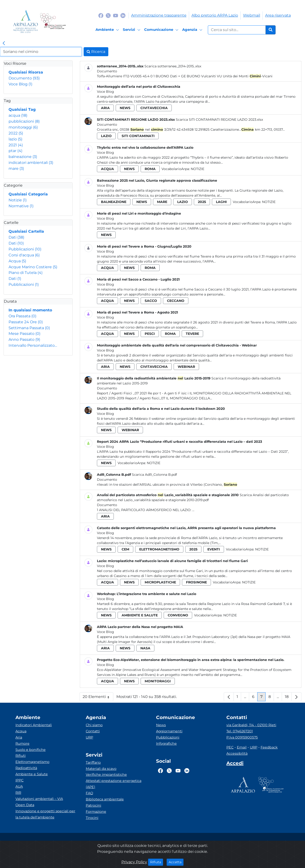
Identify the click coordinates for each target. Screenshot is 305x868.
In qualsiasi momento (30, 310)
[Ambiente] (108, 30)
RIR (18, 793)
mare (16, 169)
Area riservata (278, 15)
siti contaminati (138, 136)
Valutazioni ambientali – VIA (39, 799)
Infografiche (166, 743)
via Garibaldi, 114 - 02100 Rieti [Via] (251, 725)
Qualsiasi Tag (22, 109)
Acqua (17, 261)
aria (105, 108)
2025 (202, 202)
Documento (24, 78)
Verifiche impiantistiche (106, 775)
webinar (186, 367)
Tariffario (93, 762)
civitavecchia (154, 108)
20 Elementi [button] (98, 698)
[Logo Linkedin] (123, 15)
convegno (178, 615)
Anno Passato (24, 339)
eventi (214, 549)
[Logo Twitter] (108, 15)
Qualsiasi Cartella (26, 231)
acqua (18, 115)
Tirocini (92, 818)
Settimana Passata (29, 328)
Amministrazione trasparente (159, 15)
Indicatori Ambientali (34, 725)
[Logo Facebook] (101, 15)
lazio (15, 139)
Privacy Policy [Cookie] (134, 862)
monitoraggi (23, 127)
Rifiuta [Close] (157, 862)
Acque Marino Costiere (33, 267)
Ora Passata (22, 316)
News (161, 725)
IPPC (19, 780)
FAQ (89, 793)
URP (89, 737)
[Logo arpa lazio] (26, 21)
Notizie (18, 200)
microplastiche (160, 582)
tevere (192, 334)
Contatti (93, 731)
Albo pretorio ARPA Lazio (215, 15)
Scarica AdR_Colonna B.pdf (154, 475)
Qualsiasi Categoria (28, 194)
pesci (150, 334)
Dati (16, 237)
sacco (151, 301)
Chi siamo (94, 725)
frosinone (196, 582)
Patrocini (93, 805)
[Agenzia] (193, 30)
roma (150, 169)
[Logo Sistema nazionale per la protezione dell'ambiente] (53, 21)
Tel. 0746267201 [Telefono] (240, 731)
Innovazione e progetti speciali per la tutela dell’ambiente (45, 814)
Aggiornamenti (169, 731)
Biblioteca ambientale (105, 799)
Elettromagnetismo (32, 762)
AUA (19, 786)
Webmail (252, 15)
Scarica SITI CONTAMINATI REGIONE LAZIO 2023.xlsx (219, 120)
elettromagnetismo (159, 549)
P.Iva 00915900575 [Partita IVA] (242, 737)
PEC (230, 747)
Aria (19, 737)
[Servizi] (132, 30)
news (125, 108)
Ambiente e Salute (32, 774)
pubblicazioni (24, 121)
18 (288, 698)
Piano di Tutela (26, 273)
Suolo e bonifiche (31, 750)
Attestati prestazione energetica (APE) (114, 784)
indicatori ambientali (31, 163)
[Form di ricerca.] (237, 30)
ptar (15, 151)
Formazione (96, 812)
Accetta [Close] (176, 862)
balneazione (23, 157)
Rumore (22, 743)
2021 (16, 145)
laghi (221, 202)
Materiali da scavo (101, 769)
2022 (16, 133)
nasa (145, 648)
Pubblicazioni (25, 249)
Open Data (25, 805)
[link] (4, 43)
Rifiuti (21, 756)
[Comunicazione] (162, 30)
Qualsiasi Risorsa (26, 72)
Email (242, 747)
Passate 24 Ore (26, 322)
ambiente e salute (140, 615)
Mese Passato (24, 334)
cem (125, 549)
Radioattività (26, 768)
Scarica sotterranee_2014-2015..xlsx (173, 66)
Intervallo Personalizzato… (33, 345)
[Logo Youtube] (116, 15)
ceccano (176, 301)
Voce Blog (20, 84)
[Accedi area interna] (235, 764)
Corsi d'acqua (24, 255)
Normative (21, 206)
